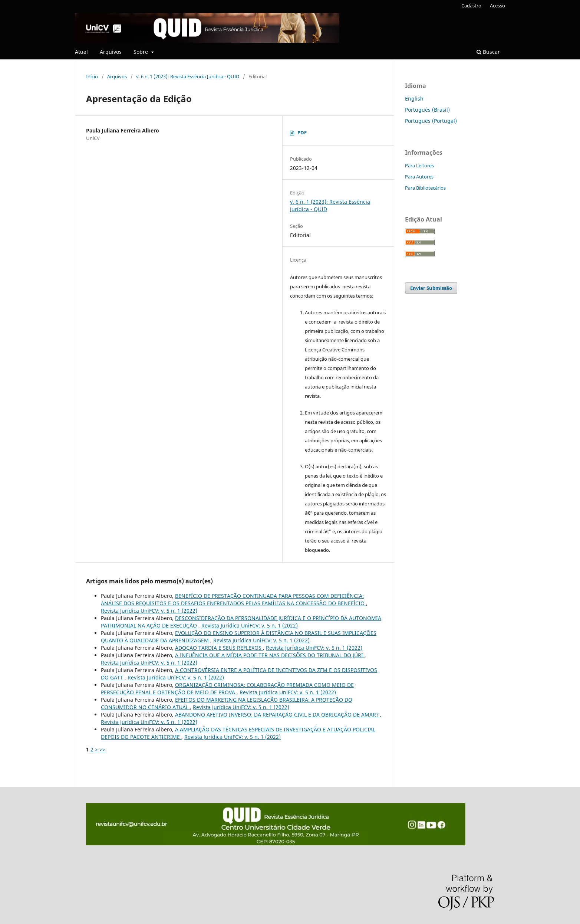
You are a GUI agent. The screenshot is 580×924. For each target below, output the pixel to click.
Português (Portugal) (431, 121)
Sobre (141, 52)
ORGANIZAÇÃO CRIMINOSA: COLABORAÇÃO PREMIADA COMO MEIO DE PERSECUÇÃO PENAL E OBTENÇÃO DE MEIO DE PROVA (227, 689)
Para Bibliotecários (425, 188)
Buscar (488, 52)
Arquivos (111, 52)
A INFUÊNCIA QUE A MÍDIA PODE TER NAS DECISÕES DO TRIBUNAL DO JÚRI (270, 655)
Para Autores (419, 177)
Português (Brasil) (427, 110)
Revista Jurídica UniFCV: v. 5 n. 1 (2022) (149, 611)
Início (92, 76)
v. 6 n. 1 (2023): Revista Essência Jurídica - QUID (188, 76)
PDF (302, 132)
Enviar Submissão (431, 288)
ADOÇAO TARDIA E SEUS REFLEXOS (219, 648)
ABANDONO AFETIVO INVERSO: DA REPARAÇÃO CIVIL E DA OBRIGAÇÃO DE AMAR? (278, 715)
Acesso (497, 6)
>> (102, 749)
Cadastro (471, 6)
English (414, 99)
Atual (81, 52)
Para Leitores (419, 166)
